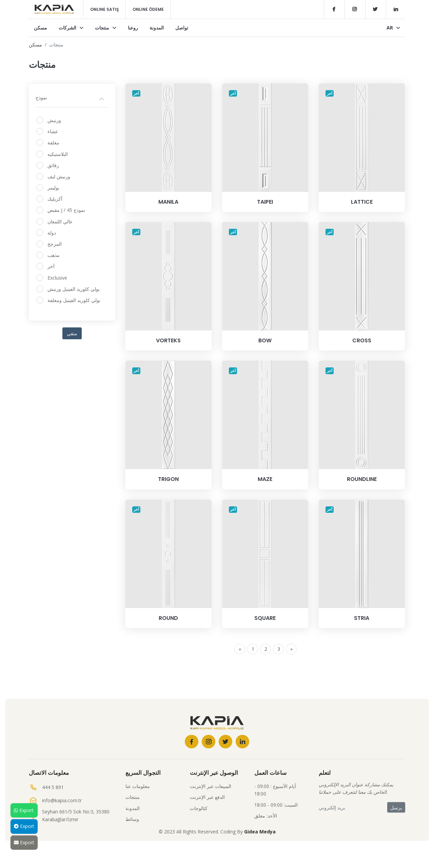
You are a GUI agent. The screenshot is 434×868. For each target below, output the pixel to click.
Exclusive (57, 278)
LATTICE (362, 202)
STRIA (362, 618)
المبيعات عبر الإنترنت (211, 786)
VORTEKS (168, 340)
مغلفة (53, 143)
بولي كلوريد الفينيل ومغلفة (74, 300)
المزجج (55, 244)
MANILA (168, 202)
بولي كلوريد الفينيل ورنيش (74, 289)
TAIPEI (265, 202)
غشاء (53, 131)
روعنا (133, 28)
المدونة (157, 28)
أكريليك (55, 199)
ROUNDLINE (362, 479)
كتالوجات (199, 808)
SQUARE (265, 618)
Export (24, 810)
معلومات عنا (138, 786)
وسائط (132, 819)
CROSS (362, 340)
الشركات (71, 28)
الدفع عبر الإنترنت (207, 797)
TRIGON (168, 479)
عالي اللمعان (60, 221)
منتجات (106, 28)
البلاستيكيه (58, 154)
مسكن (41, 28)
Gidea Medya (260, 832)
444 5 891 (53, 787)
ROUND (168, 618)
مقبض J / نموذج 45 (66, 210)
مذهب (54, 255)
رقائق (53, 165)
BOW (265, 340)
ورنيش (54, 120)
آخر (51, 266)
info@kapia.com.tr (62, 800)
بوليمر (53, 188)
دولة (52, 233)
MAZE (265, 479)
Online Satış (104, 9)
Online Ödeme (148, 9)
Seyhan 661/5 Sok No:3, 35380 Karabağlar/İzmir (76, 815)
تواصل (182, 28)
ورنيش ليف (59, 176)
